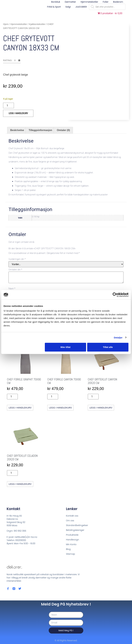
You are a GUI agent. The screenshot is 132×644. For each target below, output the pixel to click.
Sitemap (70, 554)
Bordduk (56, 2)
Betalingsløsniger (75, 530)
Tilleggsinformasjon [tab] (40, 130)
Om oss (70, 520)
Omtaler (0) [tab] (63, 130)
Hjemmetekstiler (89, 2)
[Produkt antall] (9, 105)
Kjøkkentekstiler (37, 24)
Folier (106, 2)
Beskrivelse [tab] (17, 130)
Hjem (6, 24)
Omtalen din (15, 270)
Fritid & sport (54, 7)
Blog (68, 549)
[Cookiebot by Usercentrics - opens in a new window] (115, 295)
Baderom (118, 2)
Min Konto (71, 544)
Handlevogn (72, 539)
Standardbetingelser (77, 525)
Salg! (68, 7)
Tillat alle (108, 347)
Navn (12, 289)
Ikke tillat (65, 347)
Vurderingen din (17, 259)
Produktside (72, 535)
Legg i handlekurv (18, 113)
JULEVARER (81, 7)
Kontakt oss (72, 516)
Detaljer (118, 337)
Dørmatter (70, 2)
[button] (12, 61)
